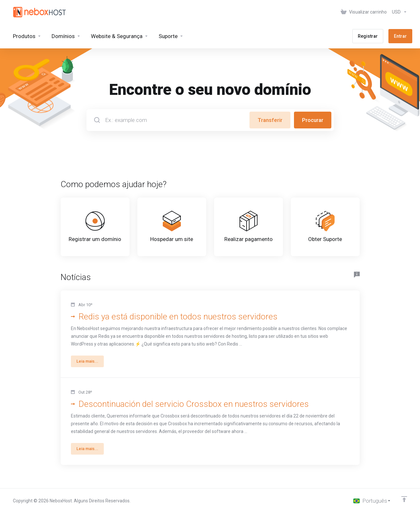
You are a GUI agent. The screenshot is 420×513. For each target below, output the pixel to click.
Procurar (313, 120)
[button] (210, 334)
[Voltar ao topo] (404, 499)
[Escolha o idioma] (372, 501)
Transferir (270, 120)
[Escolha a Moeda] (398, 12)
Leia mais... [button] (87, 361)
